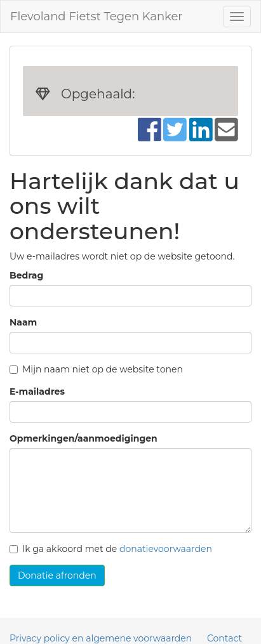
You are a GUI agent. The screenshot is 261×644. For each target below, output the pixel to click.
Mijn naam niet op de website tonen (96, 369)
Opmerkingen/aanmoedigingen (84, 438)
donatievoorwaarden (166, 549)
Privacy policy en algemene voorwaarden (101, 638)
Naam (23, 322)
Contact (224, 638)
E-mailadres (37, 391)
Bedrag (26, 275)
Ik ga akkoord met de (111, 549)
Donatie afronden (57, 575)
